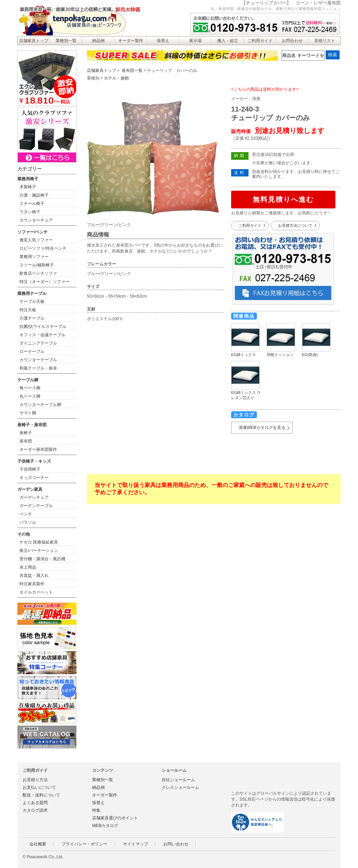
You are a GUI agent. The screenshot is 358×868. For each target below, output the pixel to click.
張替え (163, 41)
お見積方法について (295, 225)
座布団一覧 (132, 71)
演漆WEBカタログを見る (262, 428)
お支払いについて (39, 787)
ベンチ (26, 514)
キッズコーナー (34, 478)
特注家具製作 (32, 584)
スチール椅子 (32, 204)
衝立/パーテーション (39, 551)
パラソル (28, 522)
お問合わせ (292, 41)
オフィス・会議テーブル (42, 335)
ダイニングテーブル (38, 343)
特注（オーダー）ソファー (44, 282)
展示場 (195, 41)
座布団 (26, 441)
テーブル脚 (28, 380)
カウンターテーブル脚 (40, 405)
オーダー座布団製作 (38, 449)
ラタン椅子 (30, 212)
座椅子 (26, 433)
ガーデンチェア (34, 497)
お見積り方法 (35, 780)
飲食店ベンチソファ (38, 273)
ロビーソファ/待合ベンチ (43, 248)
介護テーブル (32, 318)
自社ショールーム (178, 780)
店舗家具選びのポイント (115, 818)
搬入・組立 (228, 41)
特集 (96, 810)
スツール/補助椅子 (37, 265)
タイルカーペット (36, 592)
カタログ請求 (35, 810)
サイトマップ (136, 844)
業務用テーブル (32, 294)
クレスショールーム (180, 787)
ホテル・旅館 (116, 78)
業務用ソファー (34, 257)
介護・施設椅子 (34, 195)
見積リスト (325, 41)
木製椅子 (28, 187)
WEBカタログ (105, 826)
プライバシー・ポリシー (84, 844)
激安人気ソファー (36, 240)
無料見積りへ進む (283, 199)
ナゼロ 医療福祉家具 (39, 542)
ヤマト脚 (28, 413)
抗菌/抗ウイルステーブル (43, 326)
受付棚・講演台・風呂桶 (42, 559)
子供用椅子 (30, 469)
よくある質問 (35, 803)
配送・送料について (41, 795)
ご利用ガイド (260, 41)
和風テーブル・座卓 (38, 368)
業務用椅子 (28, 179)
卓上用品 (28, 567)
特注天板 (28, 310)
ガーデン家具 (30, 489)
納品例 (98, 41)
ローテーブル (32, 352)
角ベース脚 (30, 388)
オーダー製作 (131, 41)
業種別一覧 (66, 41)
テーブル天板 (32, 301)
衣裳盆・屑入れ (34, 576)
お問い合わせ (176, 844)
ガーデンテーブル (36, 506)
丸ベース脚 (30, 396)
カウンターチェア (36, 220)
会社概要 (38, 844)
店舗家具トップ (34, 41)
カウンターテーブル (38, 360)
